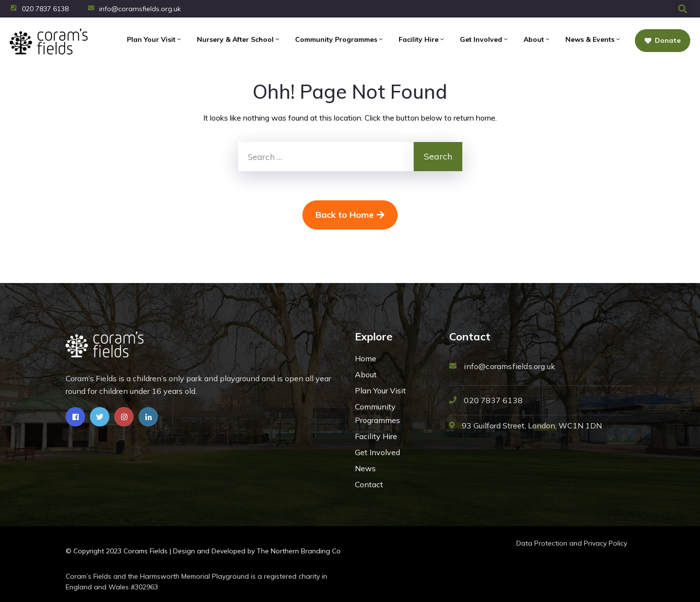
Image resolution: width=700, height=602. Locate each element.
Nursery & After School (239, 39)
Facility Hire (422, 39)
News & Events (593, 39)
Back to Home (350, 215)
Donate (663, 40)
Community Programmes (340, 39)
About (537, 39)
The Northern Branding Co (299, 551)
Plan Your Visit (155, 39)
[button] (682, 9)
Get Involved (484, 39)
